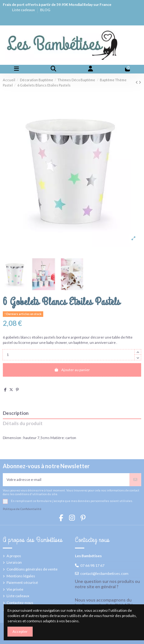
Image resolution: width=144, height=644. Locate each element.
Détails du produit (23, 423)
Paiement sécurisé (22, 582)
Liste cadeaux (24, 10)
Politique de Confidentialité (22, 509)
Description (16, 413)
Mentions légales (21, 576)
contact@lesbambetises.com (104, 573)
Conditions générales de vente (32, 569)
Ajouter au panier (72, 370)
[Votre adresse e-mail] (66, 480)
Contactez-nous (20, 603)
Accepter (20, 631)
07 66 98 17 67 (92, 565)
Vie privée (15, 589)
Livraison (14, 562)
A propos (14, 556)
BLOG (45, 10)
